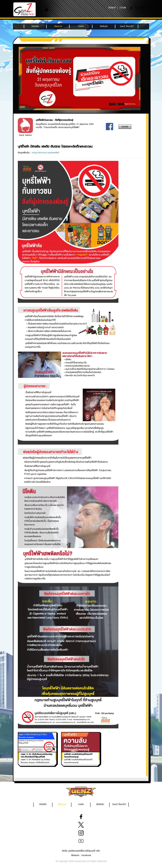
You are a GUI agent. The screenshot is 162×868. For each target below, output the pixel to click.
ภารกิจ (81, 26)
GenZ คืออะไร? (127, 26)
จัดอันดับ (104, 26)
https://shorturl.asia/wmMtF (46, 153)
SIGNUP (112, 8)
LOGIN (123, 8)
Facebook (86, 855)
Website (75, 855)
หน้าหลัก (35, 26)
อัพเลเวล (58, 26)
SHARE (125, 127)
